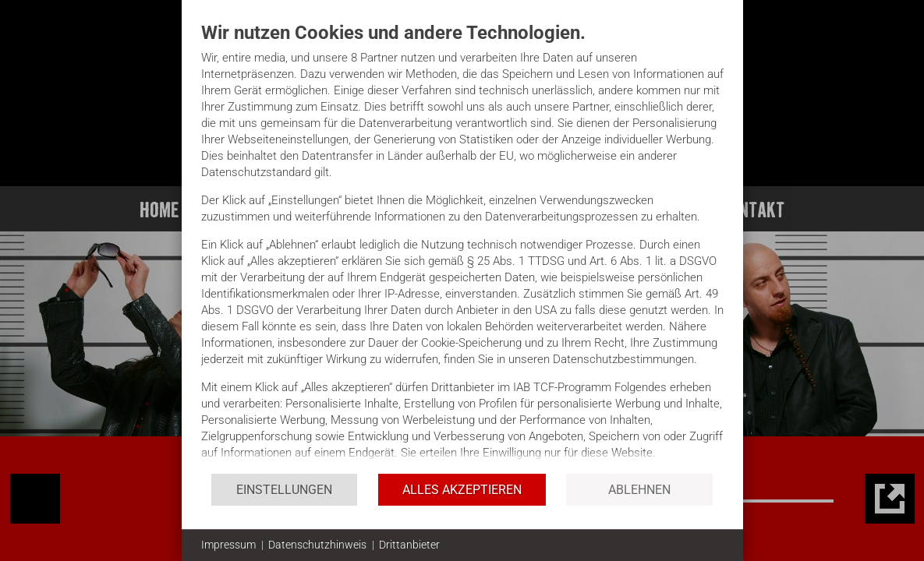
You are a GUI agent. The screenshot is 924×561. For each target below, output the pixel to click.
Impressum (228, 545)
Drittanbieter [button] (409, 545)
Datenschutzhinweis (317, 545)
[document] (462, 247)
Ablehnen (639, 490)
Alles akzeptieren (462, 490)
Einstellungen (284, 490)
